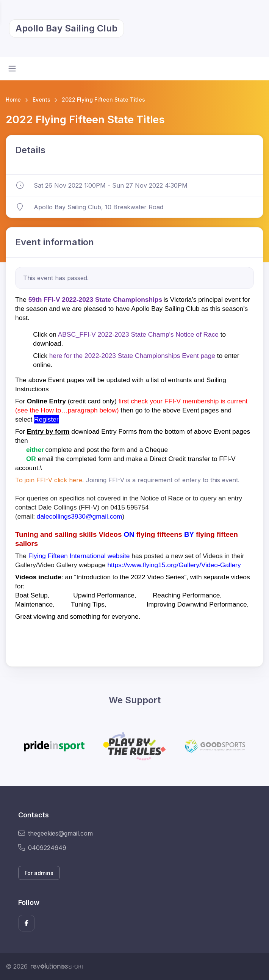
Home (13, 100)
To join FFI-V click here (49, 480)
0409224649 (42, 848)
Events (41, 100)
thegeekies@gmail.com (56, 833)
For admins (39, 873)
